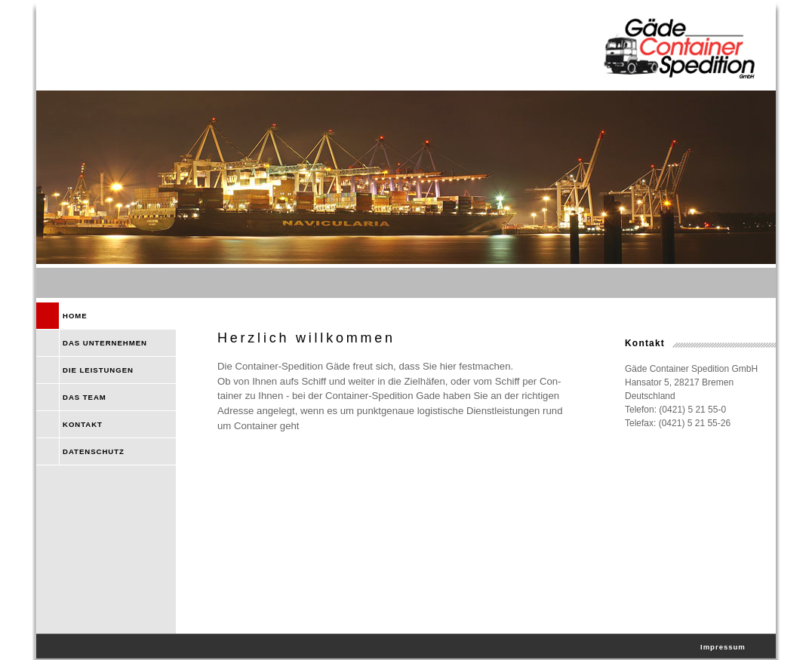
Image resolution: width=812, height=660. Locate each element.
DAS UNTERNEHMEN (105, 343)
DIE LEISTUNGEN (98, 370)
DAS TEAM (85, 397)
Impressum (723, 647)
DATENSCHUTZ (94, 451)
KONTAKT (83, 424)
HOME (75, 316)
